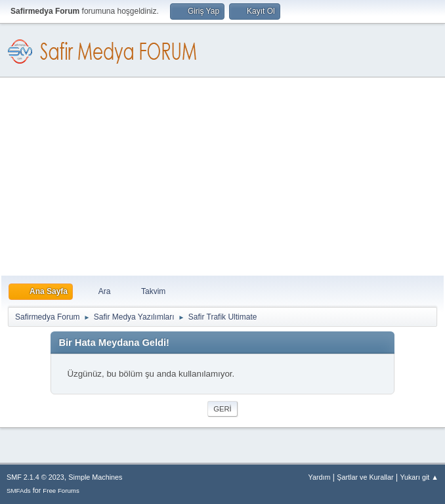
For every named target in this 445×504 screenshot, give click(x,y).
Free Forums (61, 491)
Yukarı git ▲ (419, 477)
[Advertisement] (222, 177)
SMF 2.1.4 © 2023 (35, 477)
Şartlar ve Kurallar (365, 477)
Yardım (320, 477)
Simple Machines (95, 477)
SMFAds (19, 491)
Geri (222, 409)
